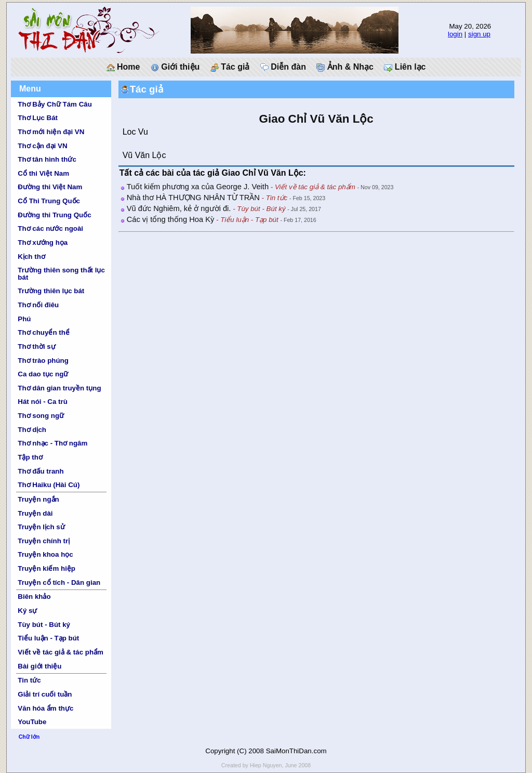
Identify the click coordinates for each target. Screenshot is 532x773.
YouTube (32, 722)
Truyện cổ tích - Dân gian (59, 582)
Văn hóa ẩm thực (45, 708)
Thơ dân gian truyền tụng (59, 388)
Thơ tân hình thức (47, 159)
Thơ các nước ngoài (50, 228)
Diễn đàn (283, 67)
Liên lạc (405, 67)
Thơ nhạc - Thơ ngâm (52, 443)
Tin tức (29, 680)
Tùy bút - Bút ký (44, 625)
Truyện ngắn (38, 499)
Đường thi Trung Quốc (54, 215)
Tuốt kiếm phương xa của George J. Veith (198, 187)
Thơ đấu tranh (41, 471)
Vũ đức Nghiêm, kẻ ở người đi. (179, 208)
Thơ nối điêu (38, 305)
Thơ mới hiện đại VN (51, 132)
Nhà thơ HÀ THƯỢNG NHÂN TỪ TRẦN (193, 198)
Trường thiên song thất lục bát (61, 273)
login (455, 34)
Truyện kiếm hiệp (46, 568)
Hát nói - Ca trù (43, 402)
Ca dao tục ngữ (43, 374)
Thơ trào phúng (43, 361)
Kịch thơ (31, 257)
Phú (24, 319)
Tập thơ (30, 457)
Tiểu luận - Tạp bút (48, 638)
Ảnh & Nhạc (345, 67)
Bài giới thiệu (39, 666)
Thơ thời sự (36, 346)
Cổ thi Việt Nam (43, 173)
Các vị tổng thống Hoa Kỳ (171, 219)
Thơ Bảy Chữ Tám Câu (55, 104)
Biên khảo (34, 597)
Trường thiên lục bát (51, 291)
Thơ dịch (32, 430)
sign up (479, 34)
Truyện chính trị (44, 541)
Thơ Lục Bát (38, 118)
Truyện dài (35, 513)
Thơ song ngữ (41, 416)
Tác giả (230, 67)
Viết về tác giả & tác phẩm (61, 652)
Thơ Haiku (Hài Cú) (49, 485)
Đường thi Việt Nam (50, 187)
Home (123, 67)
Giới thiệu (175, 67)
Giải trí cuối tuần (45, 694)
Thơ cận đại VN (42, 146)
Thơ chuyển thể (44, 332)
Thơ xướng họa (43, 243)
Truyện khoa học (45, 554)
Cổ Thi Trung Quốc (49, 201)
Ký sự (27, 611)
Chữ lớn (29, 737)
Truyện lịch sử (41, 527)
